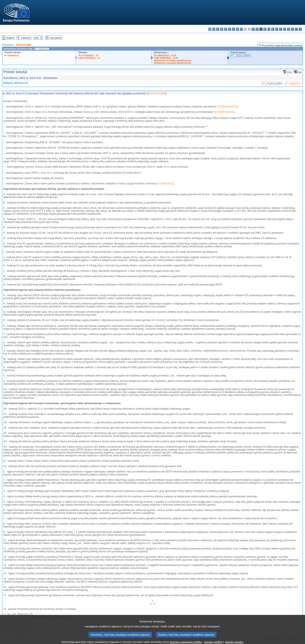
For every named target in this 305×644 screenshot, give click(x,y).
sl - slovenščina (292, 29)
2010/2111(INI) (23, 45)
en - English (237, 29)
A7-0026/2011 (12, 55)
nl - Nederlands (273, 29)
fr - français (241, 29)
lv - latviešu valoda (257, 29)
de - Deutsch (226, 29)
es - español (214, 29)
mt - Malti (269, 29)
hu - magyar (265, 29)
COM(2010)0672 (227, 107)
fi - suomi (296, 29)
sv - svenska (300, 29)
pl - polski (277, 29)
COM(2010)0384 (224, 112)
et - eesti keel (230, 29)
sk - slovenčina (289, 29)
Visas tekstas (55, 38)
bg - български (210, 29)
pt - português (281, 29)
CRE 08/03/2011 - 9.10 (166, 58)
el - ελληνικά (233, 29)
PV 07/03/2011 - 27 (88, 55)
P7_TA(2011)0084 (241, 55)
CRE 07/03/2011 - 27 (89, 58)
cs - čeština (218, 29)
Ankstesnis (25, 38)
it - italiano (253, 29)
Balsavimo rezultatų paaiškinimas (173, 60)
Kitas (37, 38)
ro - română (285, 29)
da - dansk (222, 29)
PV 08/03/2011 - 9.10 (165, 55)
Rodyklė (10, 38)
